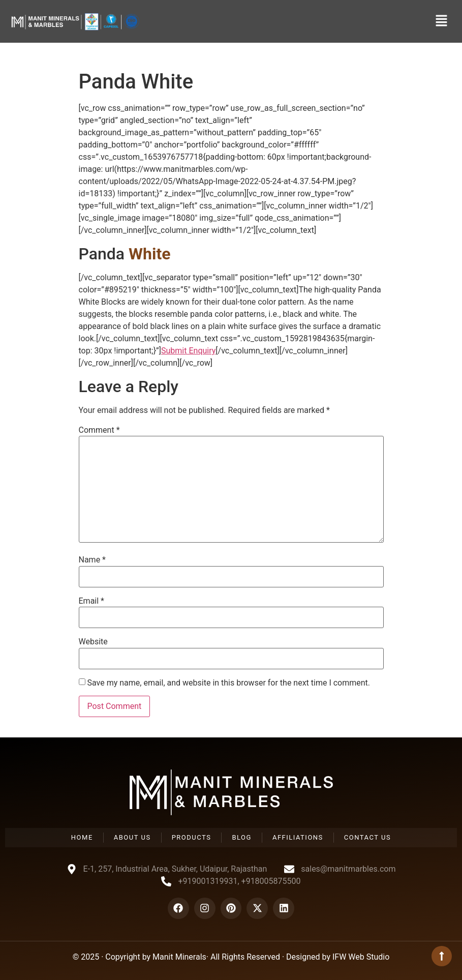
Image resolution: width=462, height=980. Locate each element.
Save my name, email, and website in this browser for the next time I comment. (228, 683)
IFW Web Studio (361, 957)
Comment (99, 430)
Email (91, 601)
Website (93, 642)
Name (93, 560)
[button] (442, 21)
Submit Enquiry (188, 351)
